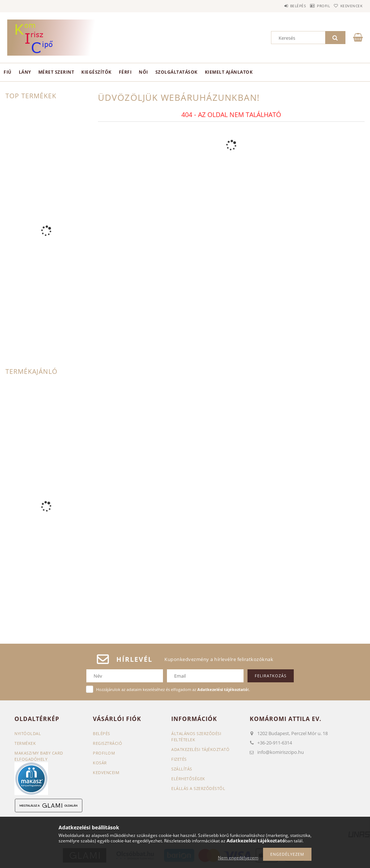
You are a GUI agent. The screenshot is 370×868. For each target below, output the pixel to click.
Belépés (281, 6)
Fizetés (179, 759)
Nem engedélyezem (238, 858)
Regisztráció (107, 743)
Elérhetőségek (188, 779)
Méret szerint (56, 72)
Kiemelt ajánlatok (229, 72)
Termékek (25, 743)
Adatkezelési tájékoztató (200, 749)
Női (143, 72)
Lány (25, 72)
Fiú (8, 72)
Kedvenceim (106, 772)
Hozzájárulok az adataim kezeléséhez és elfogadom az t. (173, 689)
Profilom (104, 753)
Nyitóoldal (28, 733)
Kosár (100, 763)
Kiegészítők (96, 72)
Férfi (125, 72)
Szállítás (182, 769)
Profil (313, 6)
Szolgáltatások (177, 72)
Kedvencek (348, 6)
